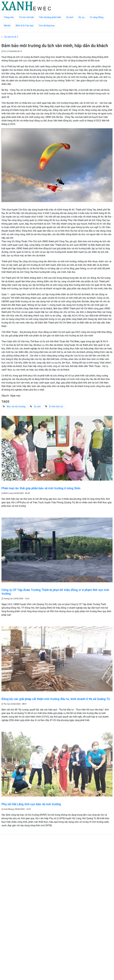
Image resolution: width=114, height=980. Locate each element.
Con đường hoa (47, 26)
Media (7, 26)
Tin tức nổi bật (26, 17)
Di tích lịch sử (56, 406)
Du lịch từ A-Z (11, 37)
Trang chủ (9, 17)
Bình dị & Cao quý (25, 26)
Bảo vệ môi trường (16, 406)
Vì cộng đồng (97, 17)
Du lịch (70, 17)
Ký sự (81, 17)
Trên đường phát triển (50, 17)
